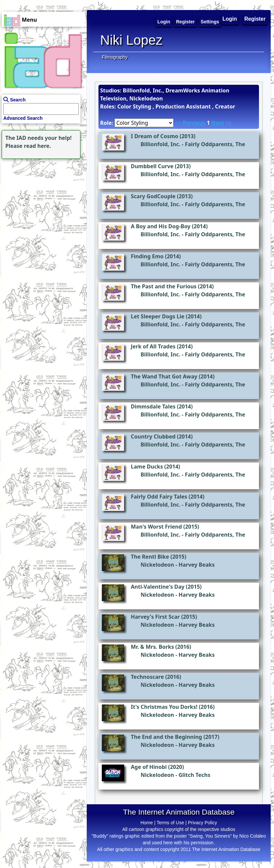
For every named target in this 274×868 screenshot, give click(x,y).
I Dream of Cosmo (155, 136)
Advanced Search (23, 118)
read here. (38, 146)
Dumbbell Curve (152, 166)
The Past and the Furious (164, 286)
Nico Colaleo (252, 836)
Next (218, 123)
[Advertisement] (42, 202)
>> (229, 123)
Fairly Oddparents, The (215, 144)
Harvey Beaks (197, 565)
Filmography (115, 57)
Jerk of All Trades (153, 346)
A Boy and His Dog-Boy (161, 226)
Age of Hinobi (149, 767)
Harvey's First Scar (155, 617)
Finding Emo (147, 256)
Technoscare (147, 677)
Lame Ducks (147, 467)
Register (255, 19)
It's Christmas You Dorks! (164, 707)
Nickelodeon (157, 565)
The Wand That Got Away (164, 376)
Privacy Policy (202, 823)
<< (178, 123)
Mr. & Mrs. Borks (152, 647)
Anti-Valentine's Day (158, 587)
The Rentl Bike (150, 557)
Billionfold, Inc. (160, 144)
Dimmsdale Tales (153, 406)
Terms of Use (170, 823)
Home (147, 823)
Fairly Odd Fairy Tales (159, 497)
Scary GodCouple (153, 196)
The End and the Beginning (166, 737)
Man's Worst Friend (156, 527)
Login (230, 19)
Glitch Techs (194, 775)
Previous (194, 123)
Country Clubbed (153, 437)
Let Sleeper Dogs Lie (158, 316)
